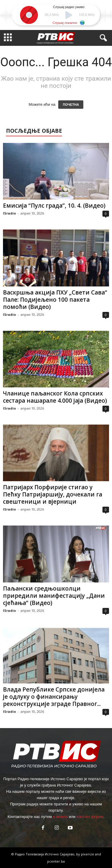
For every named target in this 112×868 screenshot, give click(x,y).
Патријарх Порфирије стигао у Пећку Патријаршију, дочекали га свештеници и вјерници (53, 494)
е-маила (60, 817)
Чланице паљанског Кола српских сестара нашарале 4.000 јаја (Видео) (55, 397)
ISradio (9, 213)
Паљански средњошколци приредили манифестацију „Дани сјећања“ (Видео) (54, 596)
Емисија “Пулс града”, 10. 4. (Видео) (54, 206)
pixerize (88, 854)
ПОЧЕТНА (71, 105)
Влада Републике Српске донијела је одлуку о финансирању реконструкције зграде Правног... (54, 697)
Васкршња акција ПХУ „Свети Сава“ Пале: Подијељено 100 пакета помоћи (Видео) (55, 300)
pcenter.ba (56, 861)
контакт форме (90, 817)
